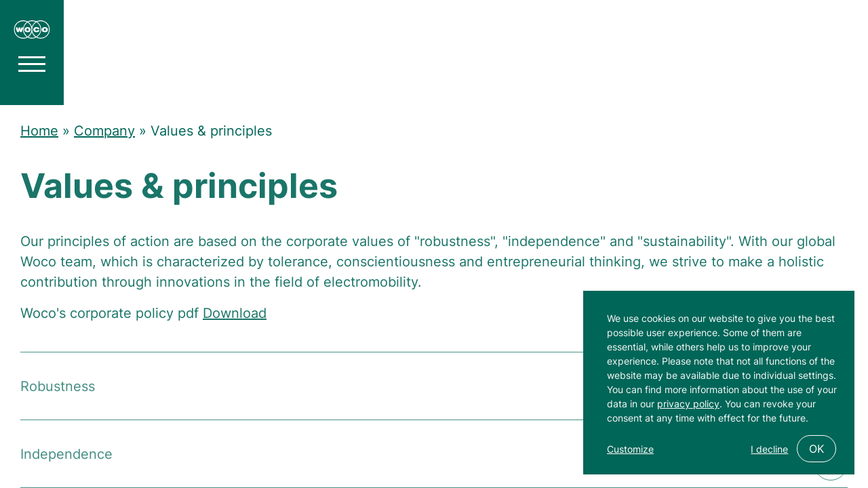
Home (39, 131)
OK (816, 449)
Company (104, 131)
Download (235, 317)
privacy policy (688, 404)
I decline (769, 449)
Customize (630, 449)
